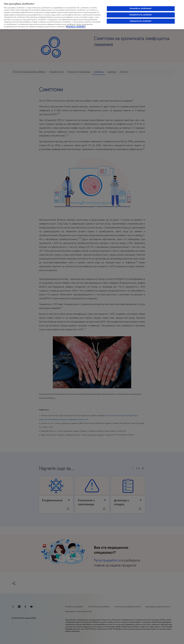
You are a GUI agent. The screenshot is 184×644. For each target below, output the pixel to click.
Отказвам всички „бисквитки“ (141, 15)
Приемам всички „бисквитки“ (141, 21)
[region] (92, 15)
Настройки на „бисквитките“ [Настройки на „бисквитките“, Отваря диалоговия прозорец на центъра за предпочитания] (141, 8)
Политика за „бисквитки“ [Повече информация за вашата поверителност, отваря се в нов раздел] (76, 27)
